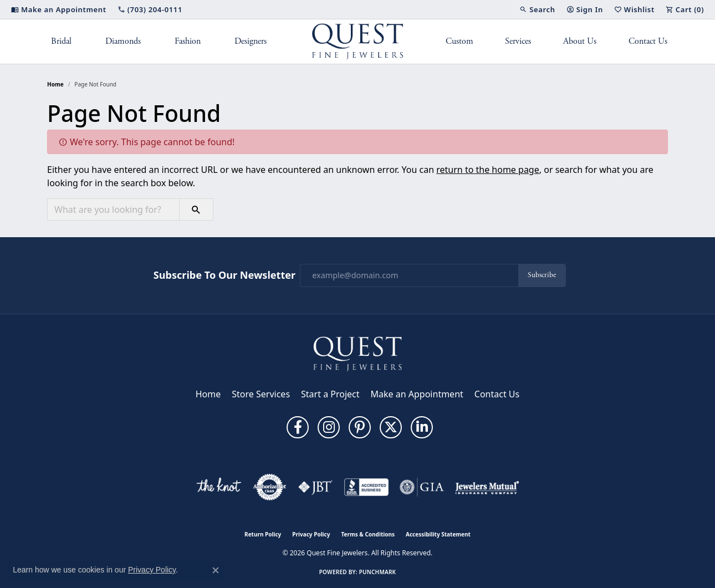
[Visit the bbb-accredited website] (366, 487)
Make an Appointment (417, 394)
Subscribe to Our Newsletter (224, 275)
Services (518, 41)
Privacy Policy (311, 534)
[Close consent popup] (216, 570)
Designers (251, 41)
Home (55, 84)
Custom (459, 41)
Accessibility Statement (438, 534)
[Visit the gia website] (422, 487)
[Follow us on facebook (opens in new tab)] (298, 427)
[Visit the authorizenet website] (270, 487)
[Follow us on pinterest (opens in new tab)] (360, 427)
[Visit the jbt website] (315, 487)
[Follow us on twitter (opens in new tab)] (391, 427)
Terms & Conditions (368, 534)
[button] (537, 9)
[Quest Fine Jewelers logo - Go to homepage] (358, 42)
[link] (59, 9)
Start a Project (330, 394)
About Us (580, 41)
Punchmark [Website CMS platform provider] (378, 572)
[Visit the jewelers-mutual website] (487, 487)
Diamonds (123, 41)
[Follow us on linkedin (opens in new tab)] (422, 427)
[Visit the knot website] (218, 487)
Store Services (261, 394)
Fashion (188, 41)
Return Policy (263, 534)
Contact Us (648, 41)
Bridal (61, 41)
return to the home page (488, 170)
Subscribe (542, 275)
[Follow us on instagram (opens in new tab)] (329, 427)
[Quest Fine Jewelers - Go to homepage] (357, 353)
